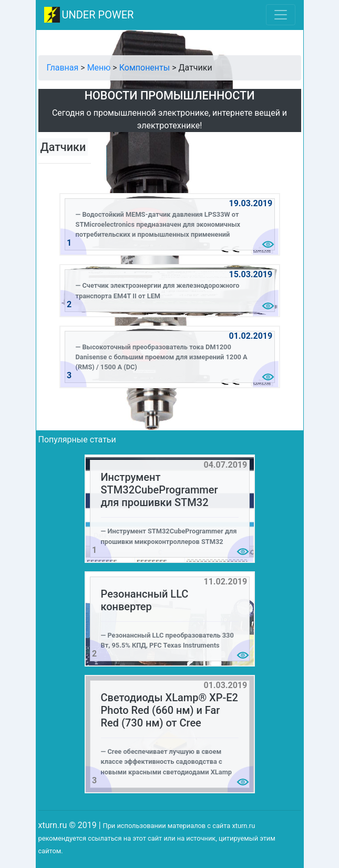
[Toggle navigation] (281, 15)
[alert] (170, 225)
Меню (99, 68)
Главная (63, 68)
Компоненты (145, 68)
